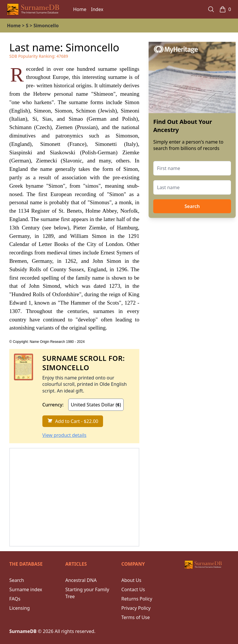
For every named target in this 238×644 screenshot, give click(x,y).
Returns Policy (137, 599)
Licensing (20, 608)
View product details (64, 435)
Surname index (26, 589)
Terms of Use (136, 617)
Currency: (53, 405)
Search (192, 206)
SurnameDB (23, 631)
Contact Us (133, 589)
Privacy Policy (136, 608)
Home (80, 9)
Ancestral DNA (81, 580)
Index (97, 9)
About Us (131, 580)
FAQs (15, 599)
